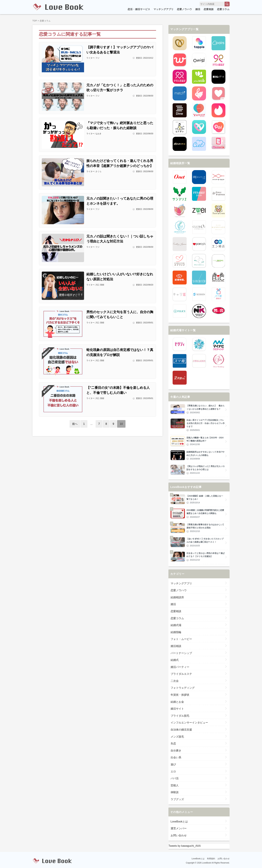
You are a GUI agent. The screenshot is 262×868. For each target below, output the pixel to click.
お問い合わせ (224, 859)
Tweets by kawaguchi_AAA (185, 846)
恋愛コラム (223, 9)
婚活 (198, 9)
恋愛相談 (209, 9)
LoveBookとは (198, 859)
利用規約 (211, 859)
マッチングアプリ (164, 9)
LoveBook (206, 863)
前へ (75, 424)
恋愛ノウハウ (184, 9)
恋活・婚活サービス (139, 9)
